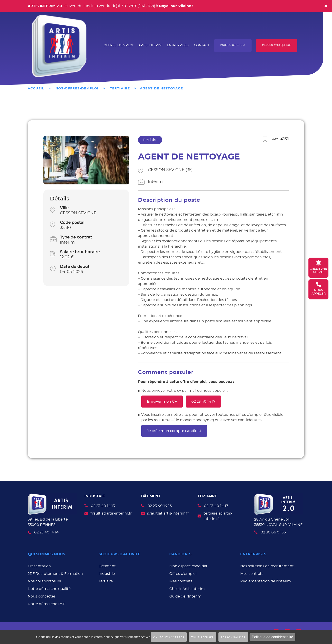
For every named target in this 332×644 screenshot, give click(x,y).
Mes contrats (181, 581)
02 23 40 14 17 (203, 402)
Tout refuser (203, 637)
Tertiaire (106, 581)
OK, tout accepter (169, 637)
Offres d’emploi (183, 573)
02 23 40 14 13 (103, 506)
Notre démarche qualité (49, 588)
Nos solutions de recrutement (267, 565)
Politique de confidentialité (272, 637)
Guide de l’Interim (185, 596)
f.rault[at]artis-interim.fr (111, 513)
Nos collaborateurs (44, 581)
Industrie (107, 573)
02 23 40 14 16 (160, 506)
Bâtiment (107, 565)
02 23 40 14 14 (46, 532)
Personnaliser (233, 637)
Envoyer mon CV (162, 402)
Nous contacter (42, 596)
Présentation (39, 565)
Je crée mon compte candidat (174, 431)
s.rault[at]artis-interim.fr (168, 513)
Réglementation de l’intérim (266, 581)
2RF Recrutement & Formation (55, 573)
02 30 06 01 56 (273, 532)
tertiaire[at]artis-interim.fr (218, 516)
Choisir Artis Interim (187, 588)
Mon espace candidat (188, 565)
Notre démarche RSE (47, 603)
